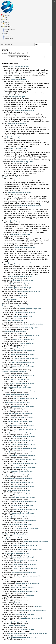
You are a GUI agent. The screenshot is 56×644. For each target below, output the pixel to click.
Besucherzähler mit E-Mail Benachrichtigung (16, 370)
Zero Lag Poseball (8, 591)
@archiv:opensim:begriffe (17, 97)
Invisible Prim (6, 444)
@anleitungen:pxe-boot (17, 221)
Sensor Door (6, 505)
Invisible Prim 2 (7, 448)
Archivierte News (8, 599)
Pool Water (6, 471)
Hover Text (5, 440)
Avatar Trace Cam (8, 358)
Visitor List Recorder (9, 584)
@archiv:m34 (22, 295)
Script (4, 320)
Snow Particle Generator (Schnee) (13, 542)
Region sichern (7, 162)
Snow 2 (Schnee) (7, 545)
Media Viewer (6, 456)
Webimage (5, 280)
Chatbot (5, 387)
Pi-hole (4, 137)
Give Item (5, 433)
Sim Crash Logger (8, 509)
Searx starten (6, 234)
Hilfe (6, 21)
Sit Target (5, 524)
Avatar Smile (6, 355)
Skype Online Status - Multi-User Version (15, 532)
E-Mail (4, 402)
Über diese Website (9, 35)
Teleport (5, 288)
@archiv (16, 599)
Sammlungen (8, 26)
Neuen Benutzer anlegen (10, 335)
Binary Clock (6, 376)
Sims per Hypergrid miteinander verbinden (16, 175)
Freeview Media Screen (9, 206)
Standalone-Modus (8, 248)
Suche (49, 45)
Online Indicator (7, 463)
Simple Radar (6, 517)
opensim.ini (6, 284)
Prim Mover (6, 482)
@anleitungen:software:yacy (22, 316)
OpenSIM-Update (8, 339)
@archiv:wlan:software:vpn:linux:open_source (23, 637)
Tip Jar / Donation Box (9, 576)
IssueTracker (6, 80)
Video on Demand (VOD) (10, 295)
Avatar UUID (6, 362)
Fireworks (5, 414)
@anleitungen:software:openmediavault (15, 305)
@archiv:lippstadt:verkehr (19, 622)
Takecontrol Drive (8, 561)
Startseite (5, 14)
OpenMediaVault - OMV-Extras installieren (16, 303)
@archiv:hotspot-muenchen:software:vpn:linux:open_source (28, 633)
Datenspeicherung (8, 603)
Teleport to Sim (7, 565)
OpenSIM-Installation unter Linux (13, 324)
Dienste (6, 19)
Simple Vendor (7, 521)
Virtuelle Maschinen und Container (13, 595)
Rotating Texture (7, 502)
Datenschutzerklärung (10, 30)
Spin (3, 553)
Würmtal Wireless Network (11, 618)
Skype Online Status (9, 528)
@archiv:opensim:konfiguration (19, 66)
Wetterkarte (6, 587)
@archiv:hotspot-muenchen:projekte (31, 618)
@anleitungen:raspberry (15, 137)
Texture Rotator (7, 572)
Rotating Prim (6, 498)
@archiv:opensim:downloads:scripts (20, 192)
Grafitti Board (6, 437)
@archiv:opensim (11, 299)
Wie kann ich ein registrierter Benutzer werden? (17, 607)
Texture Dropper (7, 568)
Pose (4, 475)
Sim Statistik (6, 513)
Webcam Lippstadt (9, 38)
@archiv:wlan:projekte (27, 629)
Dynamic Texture (7, 398)
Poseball (5, 479)
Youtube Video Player (9, 292)
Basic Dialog (6, 366)
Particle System (7, 467)
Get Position (6, 425)
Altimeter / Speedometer (10, 549)
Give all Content (7, 429)
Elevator (5, 276)
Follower (5, 421)
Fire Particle (6, 410)
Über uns (7, 37)
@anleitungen (29, 595)
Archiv (6, 17)
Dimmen (5, 263)
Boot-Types (6, 221)
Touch (4, 580)
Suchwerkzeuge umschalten (17, 57)
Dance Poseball (7, 391)
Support (6, 33)
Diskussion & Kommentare (11, 343)
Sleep (4, 538)
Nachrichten (7, 23)
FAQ (3, 299)
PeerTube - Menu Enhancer (11, 309)
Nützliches (7, 24)
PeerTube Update (8, 313)
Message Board (7, 460)
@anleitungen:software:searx (24, 110)
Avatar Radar (6, 351)
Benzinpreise (6, 622)
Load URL (5, 452)
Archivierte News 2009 (9, 347)
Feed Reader (6, 406)
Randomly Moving (8, 494)
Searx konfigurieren (8, 614)
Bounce (5, 379)
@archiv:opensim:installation (33, 324)
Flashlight (5, 418)
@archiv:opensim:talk (27, 343)
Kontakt (6, 31)
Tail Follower (6, 557)
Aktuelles (7, 28)
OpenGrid (5, 626)
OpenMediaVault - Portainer (11, 610)
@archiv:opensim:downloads (17, 124)
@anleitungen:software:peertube (30, 309)
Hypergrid (5, 66)
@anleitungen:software (18, 80)
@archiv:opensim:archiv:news (27, 347)
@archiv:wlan (38, 607)
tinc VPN (5, 633)
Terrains (5, 124)
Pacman (5, 192)
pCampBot (5, 148)
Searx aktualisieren (8, 110)
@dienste (17, 603)
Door (4, 395)
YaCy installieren (7, 316)
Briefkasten (6, 383)
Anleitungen (7, 16)
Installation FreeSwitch (9, 328)
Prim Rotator (6, 486)
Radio (4, 490)
